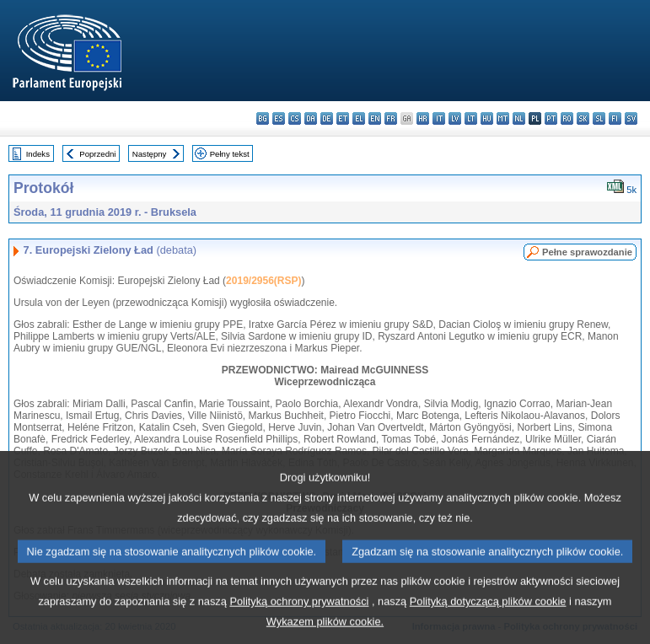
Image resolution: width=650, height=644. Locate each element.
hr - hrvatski (423, 118)
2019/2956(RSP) (263, 281)
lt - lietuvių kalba (471, 118)
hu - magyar (487, 118)
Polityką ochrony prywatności (299, 617)
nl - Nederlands (519, 118)
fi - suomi (615, 118)
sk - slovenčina (583, 118)
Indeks (38, 154)
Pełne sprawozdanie (587, 252)
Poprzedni (97, 154)
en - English (375, 118)
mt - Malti (503, 118)
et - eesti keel (343, 118)
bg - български (263, 118)
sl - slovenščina (599, 118)
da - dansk (311, 118)
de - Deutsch (327, 118)
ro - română (567, 118)
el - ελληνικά (359, 118)
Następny (150, 154)
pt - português (551, 118)
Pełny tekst (230, 154)
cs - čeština (295, 118)
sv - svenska (631, 118)
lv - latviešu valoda (455, 118)
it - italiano (439, 118)
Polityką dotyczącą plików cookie (488, 617)
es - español (279, 118)
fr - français (391, 118)
